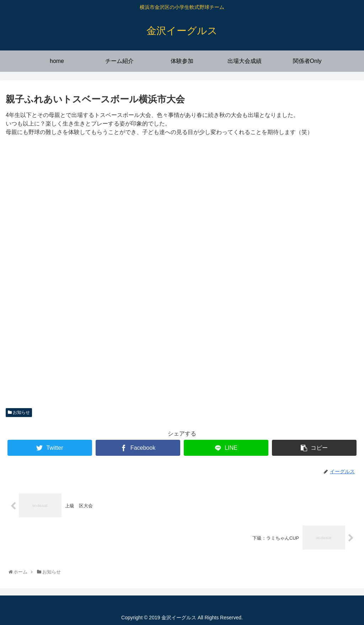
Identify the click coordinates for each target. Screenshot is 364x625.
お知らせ (19, 412)
